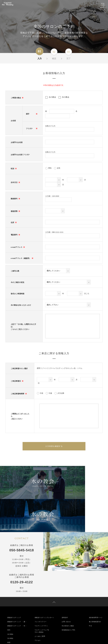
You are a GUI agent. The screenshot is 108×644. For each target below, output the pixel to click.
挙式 (9, 595)
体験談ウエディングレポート (45, 582)
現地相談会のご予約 (69, 595)
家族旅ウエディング (15, 582)
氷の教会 (66, 97)
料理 (9, 608)
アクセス (38, 606)
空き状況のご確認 (68, 591)
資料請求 (65, 582)
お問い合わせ (67, 586)
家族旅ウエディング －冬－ (18, 591)
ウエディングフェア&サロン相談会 (42, 596)
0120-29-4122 (22, 545)
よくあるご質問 (40, 602)
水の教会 (52, 97)
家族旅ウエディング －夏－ (18, 586)
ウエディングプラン (42, 591)
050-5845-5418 (22, 513)
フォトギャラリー (41, 586)
